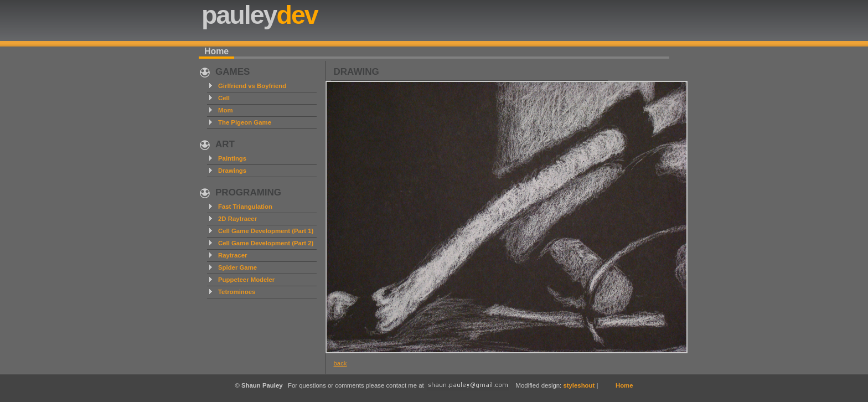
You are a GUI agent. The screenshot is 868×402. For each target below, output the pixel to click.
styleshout (579, 385)
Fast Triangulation (245, 207)
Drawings (232, 171)
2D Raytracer (237, 219)
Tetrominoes (237, 292)
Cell (224, 98)
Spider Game (237, 267)
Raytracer (232, 255)
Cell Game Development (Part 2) (266, 243)
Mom (226, 110)
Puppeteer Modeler (246, 280)
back (340, 363)
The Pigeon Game (245, 122)
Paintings (232, 158)
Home (216, 51)
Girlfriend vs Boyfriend (252, 86)
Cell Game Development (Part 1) (266, 231)
